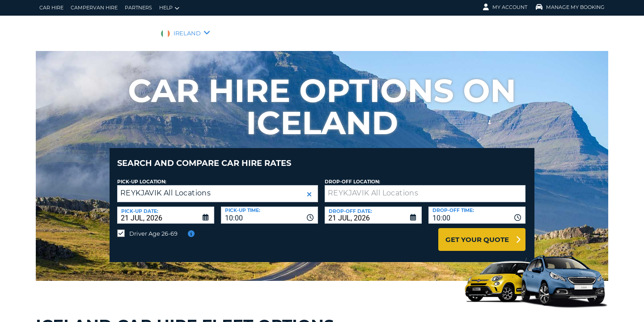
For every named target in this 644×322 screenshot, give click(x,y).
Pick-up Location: (142, 175)
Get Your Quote (477, 233)
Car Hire (51, 8)
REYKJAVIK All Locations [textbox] (165, 186)
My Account (505, 7)
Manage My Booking (570, 7)
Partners (138, 8)
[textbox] (425, 187)
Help (169, 8)
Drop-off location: (352, 175)
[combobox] (269, 208)
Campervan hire (94, 8)
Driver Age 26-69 (153, 227)
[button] (309, 188)
